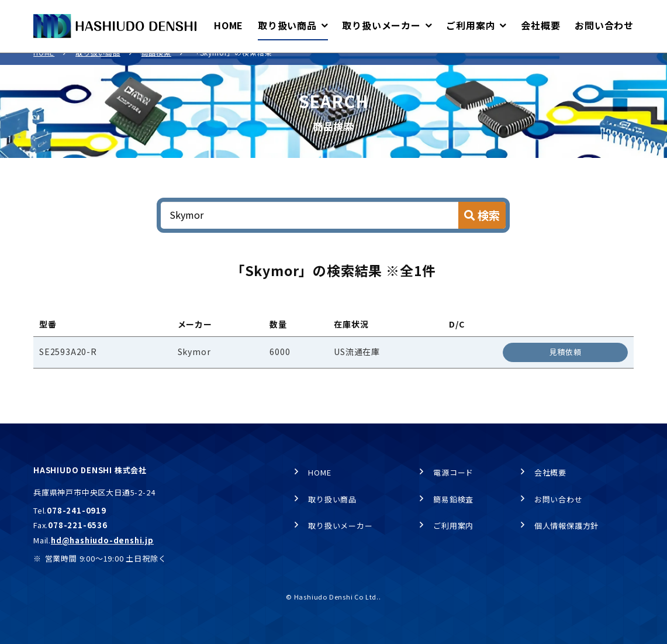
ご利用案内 (453, 526)
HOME (44, 65)
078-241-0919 (77, 510)
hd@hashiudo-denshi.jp (102, 541)
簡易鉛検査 (453, 499)
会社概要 (550, 472)
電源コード (453, 472)
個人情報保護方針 (566, 526)
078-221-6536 (78, 526)
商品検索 (156, 65)
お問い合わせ (559, 499)
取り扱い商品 (98, 65)
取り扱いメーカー (340, 526)
